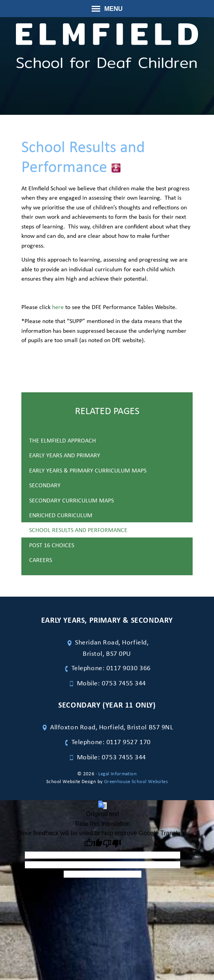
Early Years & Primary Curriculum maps (88, 470)
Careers (41, 560)
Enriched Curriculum (61, 515)
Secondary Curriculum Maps (71, 500)
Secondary (45, 485)
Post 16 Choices (52, 545)
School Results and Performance (78, 530)
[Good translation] (93, 844)
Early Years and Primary (65, 455)
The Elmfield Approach (63, 440)
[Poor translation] (112, 844)
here (58, 307)
